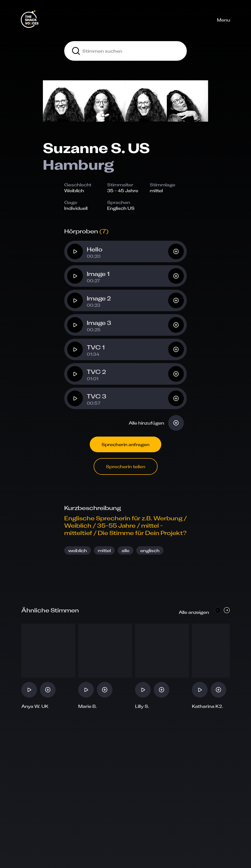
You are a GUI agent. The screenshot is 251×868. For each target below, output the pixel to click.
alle (125, 550)
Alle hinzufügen (146, 423)
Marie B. (88, 706)
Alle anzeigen (194, 612)
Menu (224, 20)
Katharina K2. (207, 706)
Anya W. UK (35, 706)
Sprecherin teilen (126, 466)
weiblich (78, 550)
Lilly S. (142, 706)
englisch (150, 550)
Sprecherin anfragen (125, 444)
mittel (104, 550)
